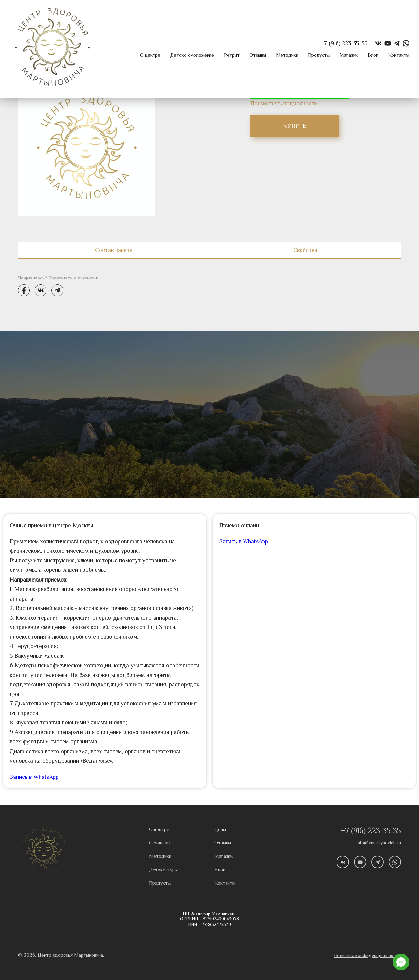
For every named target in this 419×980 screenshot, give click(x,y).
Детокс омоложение (192, 55)
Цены (220, 829)
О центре (150, 55)
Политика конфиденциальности (367, 956)
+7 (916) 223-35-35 (371, 831)
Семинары (160, 843)
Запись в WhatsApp (34, 777)
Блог (373, 55)
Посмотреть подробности (284, 103)
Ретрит (232, 55)
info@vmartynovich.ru (379, 843)
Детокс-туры (163, 870)
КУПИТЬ (295, 126)
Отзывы (258, 55)
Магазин (349, 55)
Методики (287, 55)
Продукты (319, 55)
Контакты (399, 55)
